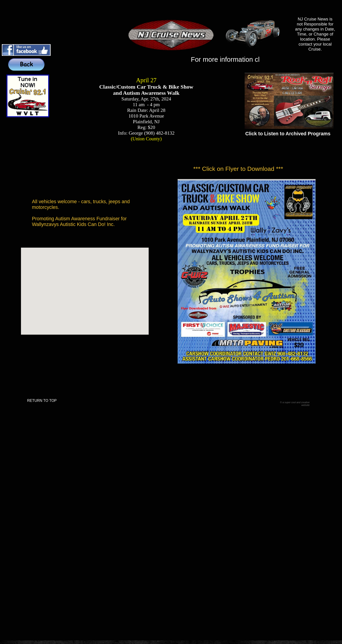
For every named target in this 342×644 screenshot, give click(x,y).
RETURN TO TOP (42, 401)
